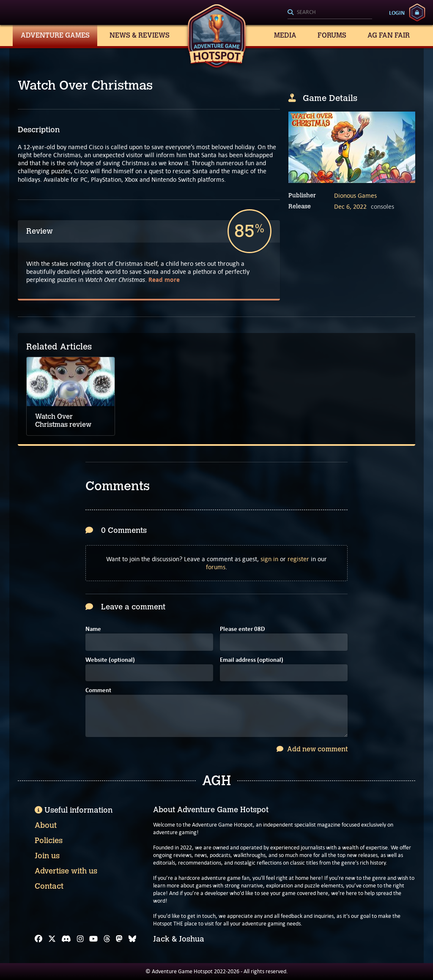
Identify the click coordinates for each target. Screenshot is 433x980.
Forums (332, 35)
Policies (49, 841)
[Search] (330, 13)
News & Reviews (140, 35)
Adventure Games (55, 35)
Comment (98, 691)
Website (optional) (110, 660)
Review (40, 231)
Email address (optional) (252, 660)
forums (216, 567)
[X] (52, 939)
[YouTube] (93, 939)
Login (397, 13)
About (46, 825)
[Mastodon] (119, 939)
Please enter (242, 629)
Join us (47, 856)
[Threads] (107, 939)
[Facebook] (38, 939)
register (298, 559)
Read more (164, 280)
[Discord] (66, 939)
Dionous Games (355, 195)
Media (285, 35)
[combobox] (330, 13)
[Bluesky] (132, 939)
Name (93, 629)
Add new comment (312, 749)
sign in (269, 559)
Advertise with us (66, 871)
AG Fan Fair (389, 35)
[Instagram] (80, 939)
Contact (49, 886)
